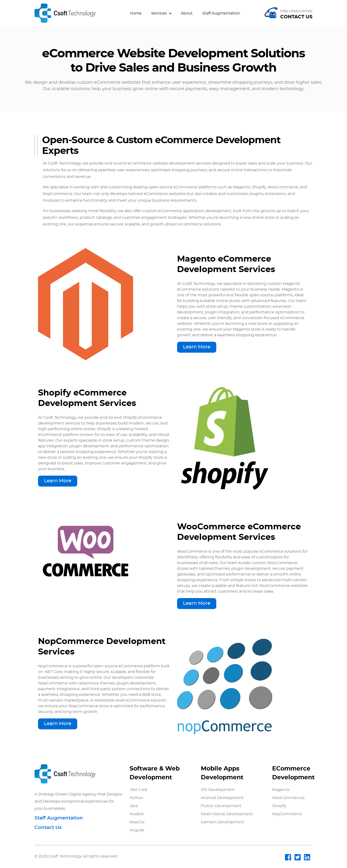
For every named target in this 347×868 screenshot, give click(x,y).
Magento (281, 790)
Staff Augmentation (221, 13)
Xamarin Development (223, 822)
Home (136, 13)
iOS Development (218, 790)
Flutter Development (221, 806)
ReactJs (137, 822)
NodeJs (137, 814)
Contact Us (48, 828)
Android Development (222, 798)
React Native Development (227, 814)
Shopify (279, 806)
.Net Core (138, 790)
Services (161, 13)
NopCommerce (287, 814)
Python (137, 798)
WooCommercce (288, 798)
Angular (137, 830)
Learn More (197, 347)
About (187, 13)
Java (134, 806)
